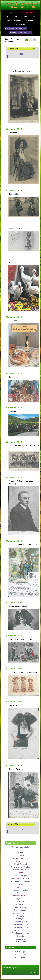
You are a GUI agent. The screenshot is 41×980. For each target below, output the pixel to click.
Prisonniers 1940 (20, 927)
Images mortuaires (21, 890)
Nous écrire (20, 24)
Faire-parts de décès (20, 878)
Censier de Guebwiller (20, 867)
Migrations (21, 899)
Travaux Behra (20, 942)
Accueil (11, 13)
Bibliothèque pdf (20, 864)
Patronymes (20, 919)
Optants (20, 916)
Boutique (30, 20)
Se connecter (29, 13)
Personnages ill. (20, 922)
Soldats (21, 936)
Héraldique (21, 887)
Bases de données (15, 20)
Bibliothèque (20, 952)
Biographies (21, 861)
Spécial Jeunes (29, 17)
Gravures (20, 884)
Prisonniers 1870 (20, 925)
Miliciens (20, 901)
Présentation (11, 17)
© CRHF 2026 (32, 973)
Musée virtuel (20, 955)
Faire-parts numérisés (20, 881)
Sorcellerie (21, 939)
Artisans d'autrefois (20, 858)
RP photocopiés (20, 958)
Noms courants (20, 910)
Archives (20, 855)
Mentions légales (11, 968)
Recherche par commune (20, 32)
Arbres (20, 853)
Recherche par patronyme (16, 28)
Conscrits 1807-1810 (21, 870)
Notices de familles (20, 913)
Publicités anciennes (21, 930)
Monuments (20, 904)
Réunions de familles (20, 933)
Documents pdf (20, 876)
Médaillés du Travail (20, 896)
